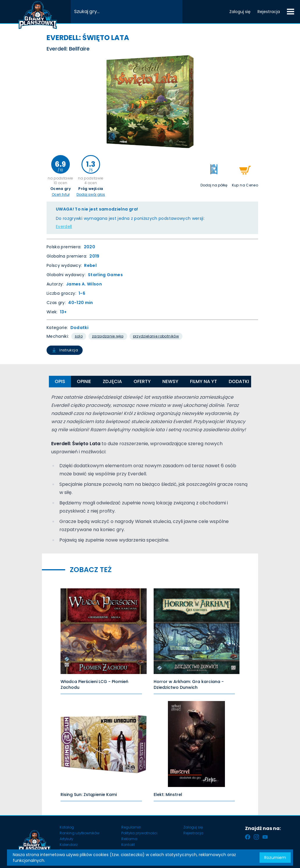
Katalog (67, 827)
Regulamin (131, 827)
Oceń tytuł (61, 195)
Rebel (90, 265)
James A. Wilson (84, 284)
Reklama (129, 839)
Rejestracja (269, 12)
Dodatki (79, 328)
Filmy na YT (204, 381)
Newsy (170, 381)
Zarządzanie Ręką (108, 336)
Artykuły (66, 839)
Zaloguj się (240, 12)
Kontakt (128, 845)
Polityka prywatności (139, 833)
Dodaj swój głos (91, 195)
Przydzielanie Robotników (156, 336)
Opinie (84, 381)
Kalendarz (69, 845)
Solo (79, 336)
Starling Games (105, 275)
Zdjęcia (112, 381)
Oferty (142, 381)
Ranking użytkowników (80, 833)
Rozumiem (275, 858)
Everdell (64, 227)
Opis (60, 381)
